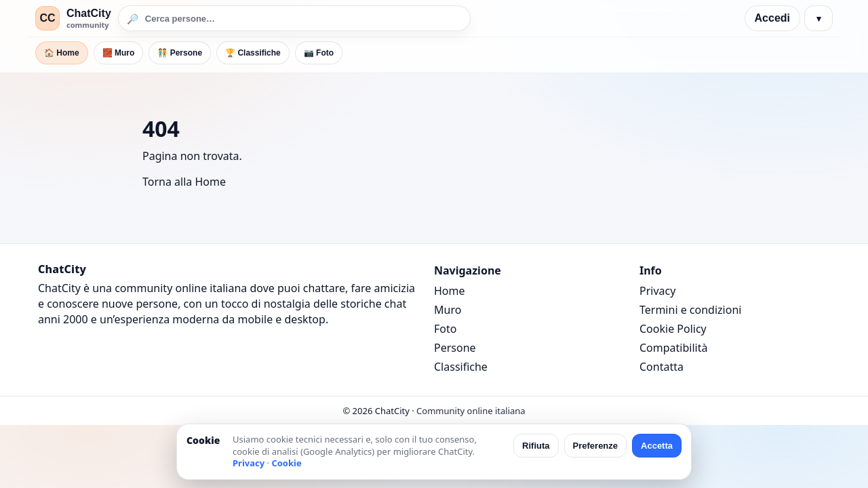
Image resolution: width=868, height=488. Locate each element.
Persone (455, 348)
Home (450, 291)
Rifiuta (536, 446)
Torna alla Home (184, 182)
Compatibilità (673, 348)
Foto (445, 329)
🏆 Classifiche (253, 53)
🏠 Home (62, 53)
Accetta (657, 446)
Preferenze (595, 446)
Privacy (657, 291)
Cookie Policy (673, 329)
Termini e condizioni (690, 310)
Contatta (662, 367)
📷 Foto (319, 53)
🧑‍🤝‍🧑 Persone (180, 53)
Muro (448, 310)
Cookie (286, 463)
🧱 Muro (119, 53)
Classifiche (461, 367)
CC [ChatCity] (47, 18)
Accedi (772, 18)
